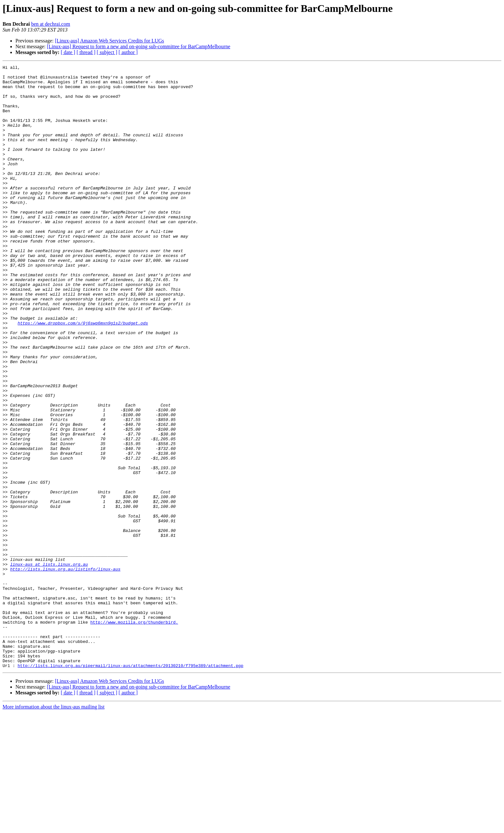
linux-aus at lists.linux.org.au (49, 664)
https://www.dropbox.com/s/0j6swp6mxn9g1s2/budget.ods (83, 375)
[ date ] (68, 52)
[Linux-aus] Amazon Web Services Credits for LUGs (110, 41)
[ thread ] (86, 52)
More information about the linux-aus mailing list (54, 827)
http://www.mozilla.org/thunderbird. (134, 734)
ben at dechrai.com (51, 24)
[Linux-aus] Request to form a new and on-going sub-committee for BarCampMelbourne (139, 46)
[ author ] (128, 52)
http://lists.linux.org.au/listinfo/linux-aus (65, 670)
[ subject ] (107, 52)
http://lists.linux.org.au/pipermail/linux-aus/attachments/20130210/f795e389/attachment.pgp (130, 786)
